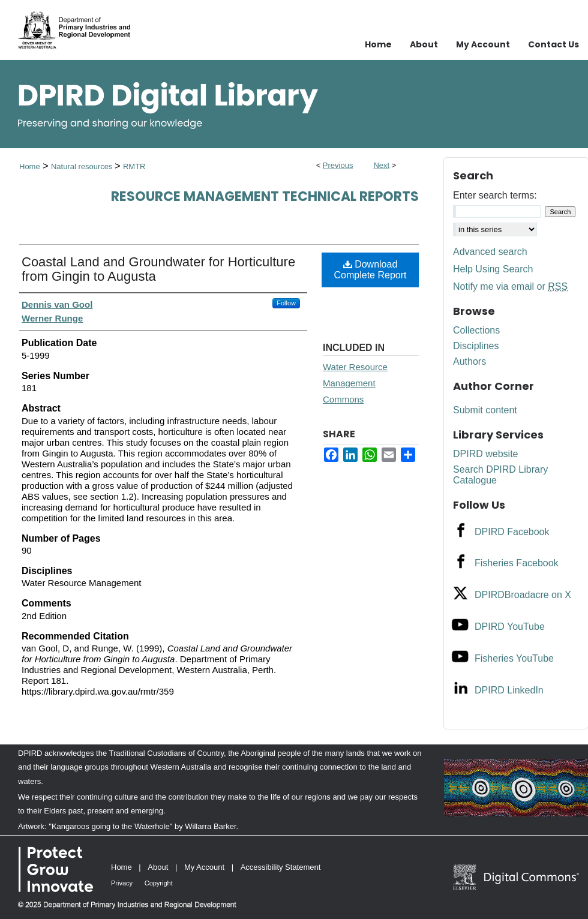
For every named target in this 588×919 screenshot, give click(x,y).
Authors (469, 361)
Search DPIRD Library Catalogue (500, 475)
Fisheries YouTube (514, 658)
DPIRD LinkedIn (509, 690)
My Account (204, 867)
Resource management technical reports (265, 196)
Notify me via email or (510, 287)
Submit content (485, 410)
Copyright (159, 883)
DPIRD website (485, 454)
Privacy (122, 883)
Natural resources (83, 166)
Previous (338, 165)
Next (381, 165)
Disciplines (476, 346)
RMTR (134, 166)
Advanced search (490, 252)
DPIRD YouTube (510, 627)
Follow (286, 303)
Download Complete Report (370, 270)
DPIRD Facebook (512, 532)
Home (30, 166)
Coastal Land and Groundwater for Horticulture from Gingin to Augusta (158, 269)
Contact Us (553, 44)
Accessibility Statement (281, 867)
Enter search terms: (495, 195)
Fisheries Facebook (517, 563)
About (158, 867)
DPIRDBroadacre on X (523, 595)
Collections (476, 330)
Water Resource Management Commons (355, 383)
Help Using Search (493, 269)
